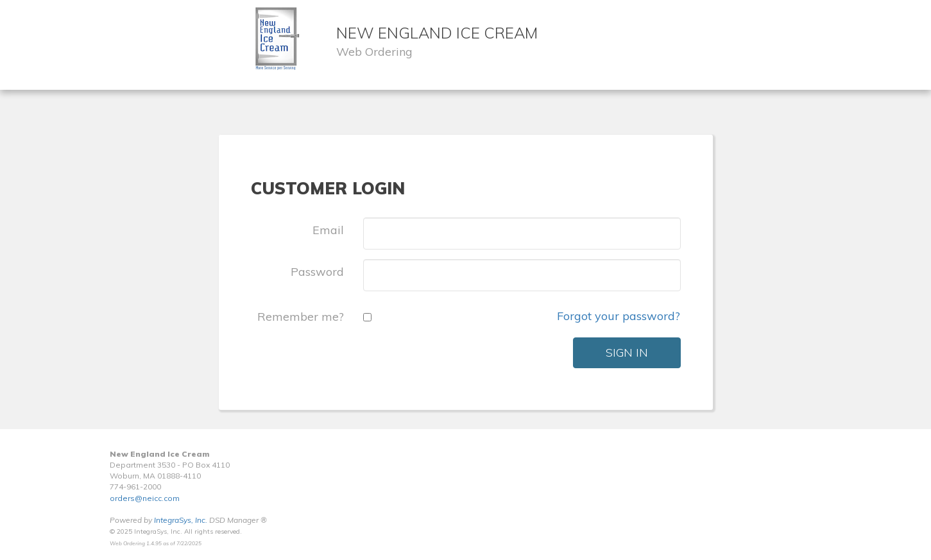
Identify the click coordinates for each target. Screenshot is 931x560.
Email (328, 230)
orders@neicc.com (145, 498)
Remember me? (301, 317)
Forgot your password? (619, 316)
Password (317, 272)
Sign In (627, 352)
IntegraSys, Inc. (181, 520)
